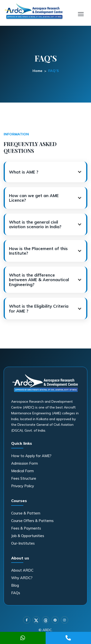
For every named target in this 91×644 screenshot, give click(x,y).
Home (37, 71)
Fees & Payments (26, 528)
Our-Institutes (23, 543)
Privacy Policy (23, 486)
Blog (15, 585)
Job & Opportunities (28, 536)
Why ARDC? (22, 578)
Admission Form (25, 463)
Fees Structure (24, 478)
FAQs (16, 593)
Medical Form (22, 471)
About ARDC (22, 570)
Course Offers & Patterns (32, 521)
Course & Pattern (26, 513)
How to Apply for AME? (31, 456)
